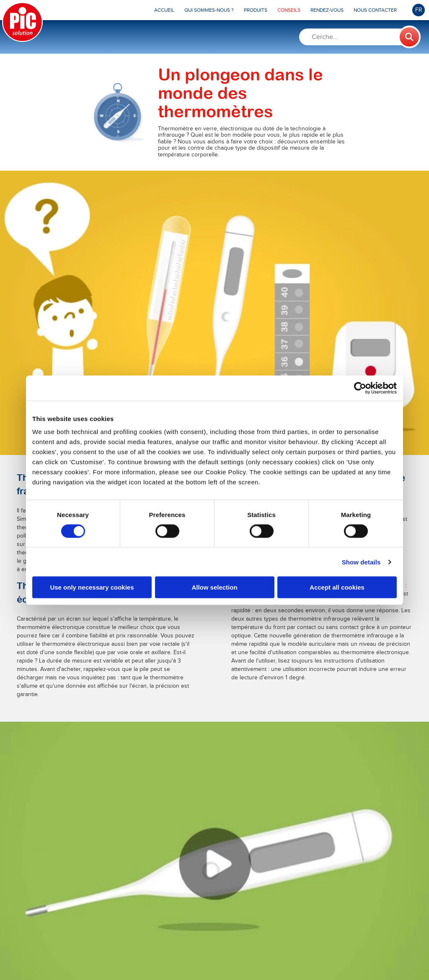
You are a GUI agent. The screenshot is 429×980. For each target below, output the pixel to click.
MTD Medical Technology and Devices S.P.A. (199, 956)
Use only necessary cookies (92, 587)
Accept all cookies (337, 587)
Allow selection (214, 587)
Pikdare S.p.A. (97, 956)
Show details (361, 562)
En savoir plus (94, 648)
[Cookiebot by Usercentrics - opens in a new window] (360, 388)
